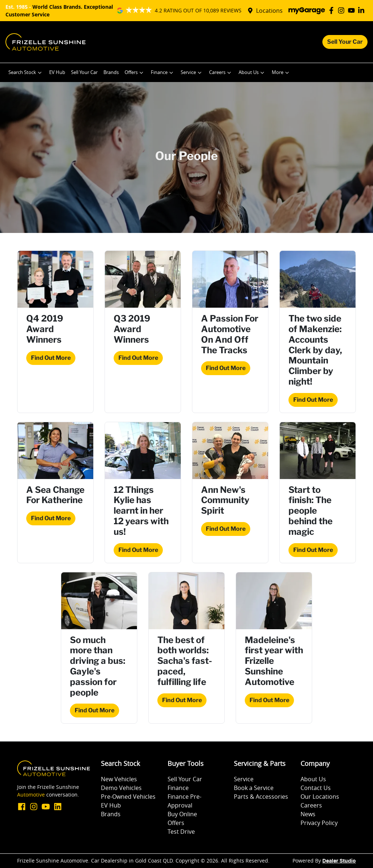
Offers (135, 73)
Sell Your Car (345, 42)
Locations (269, 11)
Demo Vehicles (121, 788)
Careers (221, 73)
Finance (163, 73)
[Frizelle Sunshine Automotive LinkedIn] (363, 10)
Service (192, 73)
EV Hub (57, 72)
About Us (252, 73)
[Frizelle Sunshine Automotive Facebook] (333, 10)
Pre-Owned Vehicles (128, 797)
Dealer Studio (339, 861)
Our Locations (320, 797)
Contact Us (316, 788)
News (308, 814)
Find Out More (51, 358)
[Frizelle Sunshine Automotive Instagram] (343, 10)
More (281, 73)
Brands (111, 72)
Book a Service (254, 788)
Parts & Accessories (261, 797)
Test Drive (181, 832)
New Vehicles (119, 779)
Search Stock (26, 73)
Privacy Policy (319, 823)
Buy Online (182, 814)
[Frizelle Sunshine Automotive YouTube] (353, 10)
